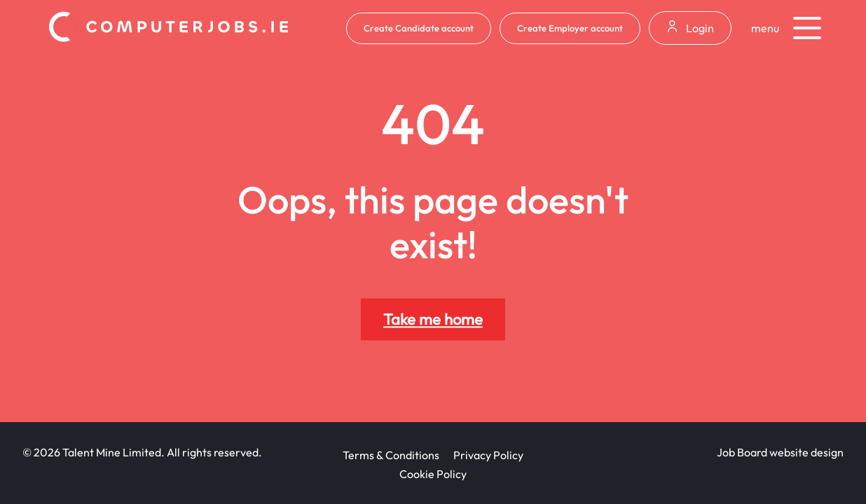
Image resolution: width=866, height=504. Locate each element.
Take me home (433, 319)
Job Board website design (780, 452)
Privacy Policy (488, 455)
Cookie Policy (433, 474)
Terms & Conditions (391, 455)
